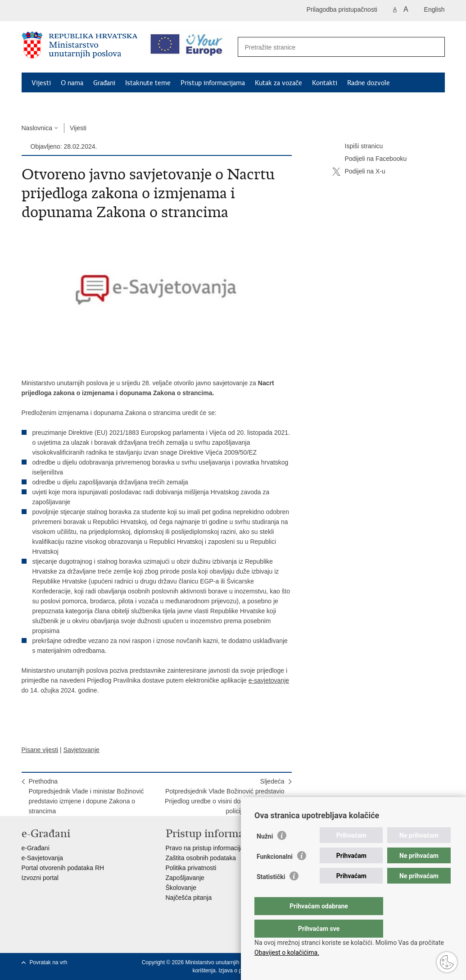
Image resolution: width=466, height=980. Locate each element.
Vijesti (41, 83)
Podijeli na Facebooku (370, 159)
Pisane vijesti (40, 750)
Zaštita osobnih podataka (201, 858)
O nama (72, 83)
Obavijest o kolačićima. (287, 953)
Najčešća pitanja (189, 898)
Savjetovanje (81, 750)
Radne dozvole (369, 83)
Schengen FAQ (53, 104)
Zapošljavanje (185, 878)
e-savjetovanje (269, 680)
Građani (104, 83)
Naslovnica (37, 128)
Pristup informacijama (213, 83)
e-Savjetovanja (43, 858)
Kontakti (325, 83)
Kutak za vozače (278, 83)
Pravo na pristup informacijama (209, 848)
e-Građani (36, 848)
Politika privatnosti (191, 868)
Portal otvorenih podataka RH (63, 868)
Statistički (271, 895)
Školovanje (181, 888)
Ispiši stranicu (358, 146)
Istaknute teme (148, 83)
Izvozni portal (40, 878)
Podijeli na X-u (359, 172)
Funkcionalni (275, 875)
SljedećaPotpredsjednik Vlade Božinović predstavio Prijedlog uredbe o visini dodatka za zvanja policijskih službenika (224, 796)
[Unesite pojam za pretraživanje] (332, 47)
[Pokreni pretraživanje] (433, 47)
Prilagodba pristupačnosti (342, 9)
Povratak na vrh (49, 962)
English (434, 9)
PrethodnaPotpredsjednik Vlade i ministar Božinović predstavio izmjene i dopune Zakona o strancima (86, 796)
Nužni (265, 854)
